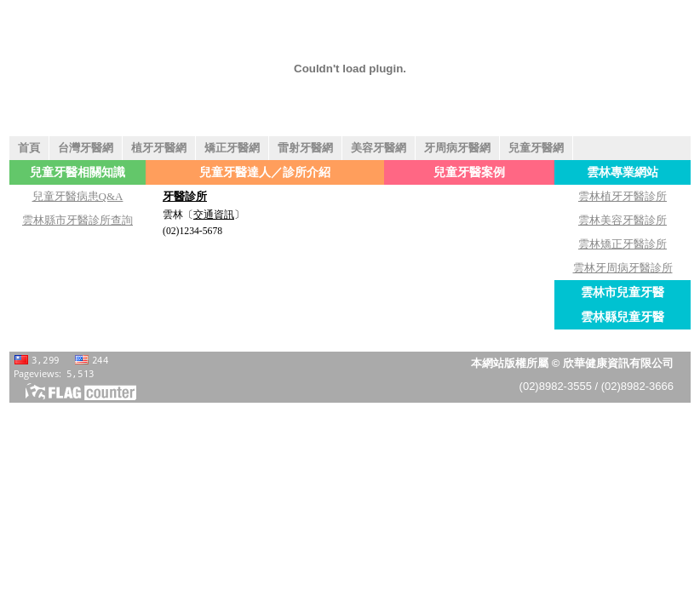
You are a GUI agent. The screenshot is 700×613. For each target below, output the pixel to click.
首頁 (29, 148)
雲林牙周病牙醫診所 (623, 268)
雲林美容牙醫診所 (623, 220)
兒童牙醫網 (536, 148)
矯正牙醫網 (232, 148)
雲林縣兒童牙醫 (623, 317)
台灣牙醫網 (86, 148)
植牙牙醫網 (159, 148)
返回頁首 (685, 598)
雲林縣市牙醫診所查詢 (77, 220)
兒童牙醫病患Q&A (78, 196)
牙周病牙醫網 (457, 148)
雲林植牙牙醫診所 (623, 196)
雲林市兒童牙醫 (623, 292)
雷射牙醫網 (305, 148)
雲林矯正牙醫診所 (623, 244)
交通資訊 (214, 215)
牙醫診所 (185, 196)
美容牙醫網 (379, 148)
